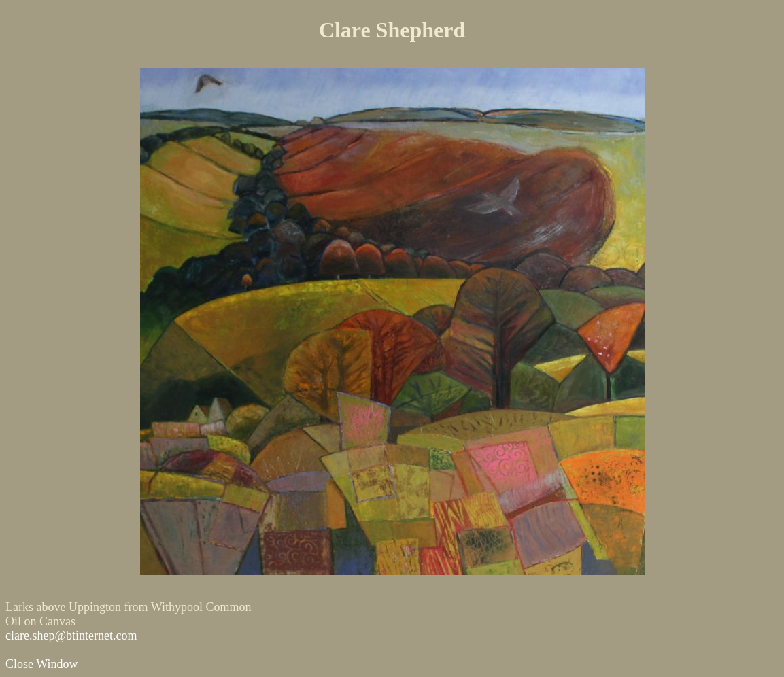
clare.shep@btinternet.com (71, 636)
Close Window (41, 664)
